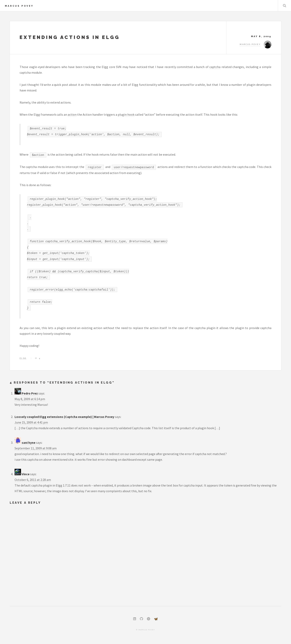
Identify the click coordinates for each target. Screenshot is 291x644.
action (72, 114)
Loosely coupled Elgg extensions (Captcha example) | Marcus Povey (64, 417)
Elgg (23, 358)
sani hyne (28, 443)
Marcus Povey (19, 6)
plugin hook (126, 114)
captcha (215, 67)
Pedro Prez (30, 393)
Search (285, 6)
